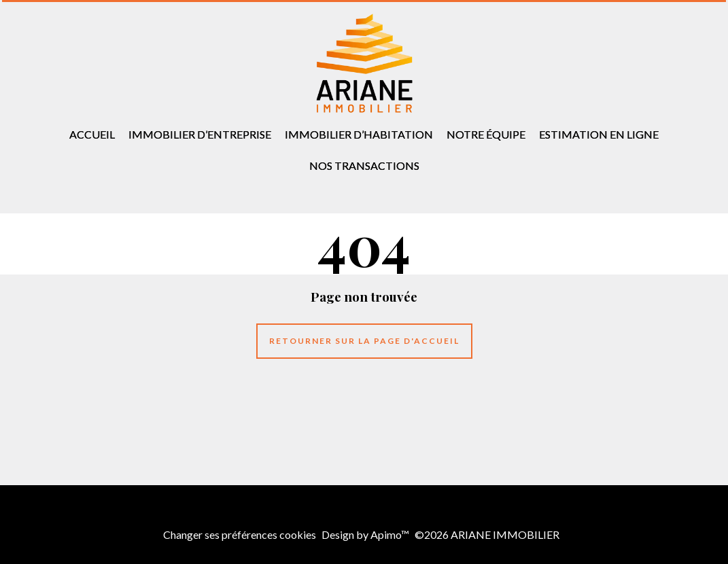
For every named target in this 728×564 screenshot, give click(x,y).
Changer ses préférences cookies (240, 534)
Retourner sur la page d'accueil (364, 341)
